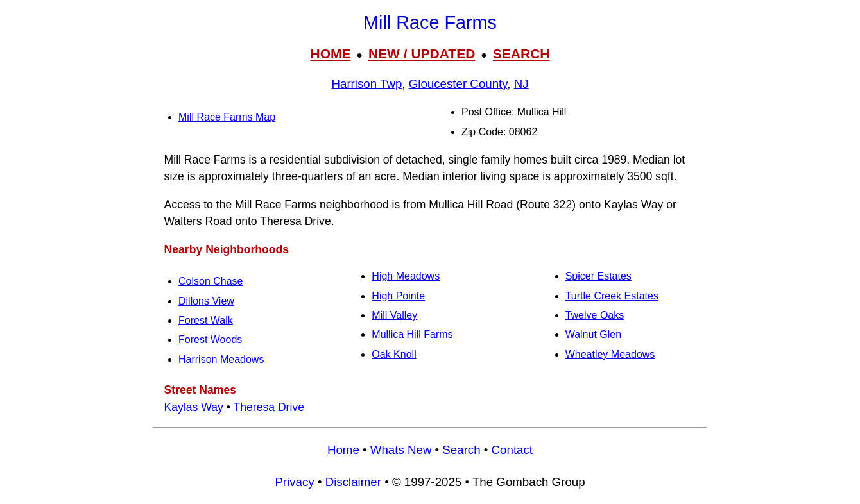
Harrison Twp (366, 84)
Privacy (294, 482)
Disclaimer (353, 482)
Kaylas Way (194, 407)
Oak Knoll (394, 354)
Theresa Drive (269, 407)
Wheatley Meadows (610, 354)
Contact (512, 450)
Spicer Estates (598, 276)
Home (343, 450)
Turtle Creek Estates (612, 296)
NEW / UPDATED (422, 54)
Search (461, 450)
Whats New (401, 450)
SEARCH (521, 54)
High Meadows (406, 276)
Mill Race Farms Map (227, 117)
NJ (521, 84)
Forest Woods (210, 340)
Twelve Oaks (595, 315)
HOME (330, 54)
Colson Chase (211, 281)
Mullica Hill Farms (412, 334)
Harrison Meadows (221, 359)
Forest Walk (206, 320)
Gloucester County (458, 84)
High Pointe (398, 296)
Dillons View (206, 301)
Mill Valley (394, 315)
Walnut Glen (593, 334)
